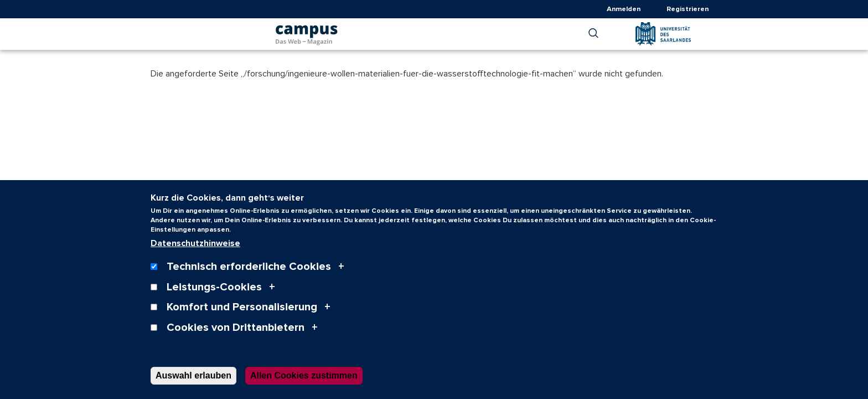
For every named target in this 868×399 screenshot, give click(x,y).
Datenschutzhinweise (195, 254)
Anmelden (624, 9)
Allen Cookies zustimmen (304, 386)
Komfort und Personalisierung (242, 318)
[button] (593, 33)
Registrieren (688, 9)
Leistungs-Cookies (214, 298)
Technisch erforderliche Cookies (249, 278)
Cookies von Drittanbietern (236, 338)
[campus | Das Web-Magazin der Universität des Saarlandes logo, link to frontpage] (307, 32)
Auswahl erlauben (193, 386)
